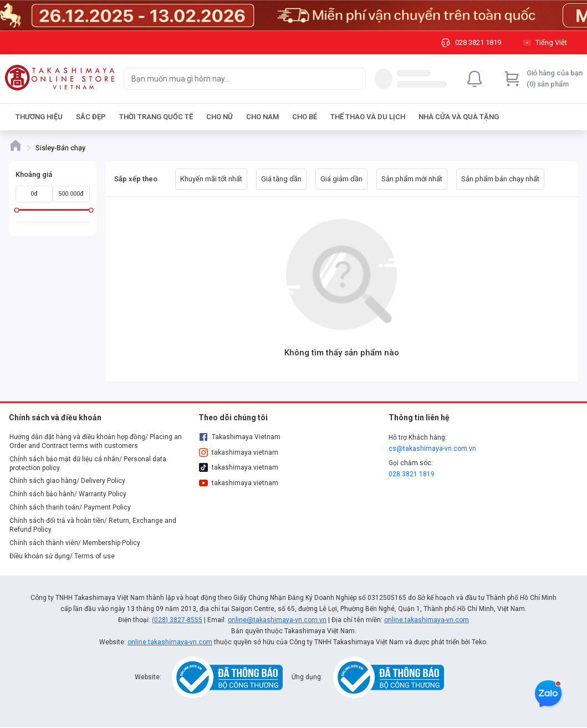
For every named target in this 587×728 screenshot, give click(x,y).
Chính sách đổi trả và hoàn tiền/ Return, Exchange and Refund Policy (93, 525)
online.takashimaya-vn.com (427, 620)
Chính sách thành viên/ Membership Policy (75, 543)
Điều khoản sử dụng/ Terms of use (62, 556)
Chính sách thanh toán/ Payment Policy (70, 507)
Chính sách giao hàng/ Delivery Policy (67, 481)
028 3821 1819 (412, 474)
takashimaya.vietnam (238, 452)
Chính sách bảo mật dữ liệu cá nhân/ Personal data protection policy (88, 464)
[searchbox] (235, 79)
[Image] (293, 16)
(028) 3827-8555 (177, 620)
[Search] (355, 79)
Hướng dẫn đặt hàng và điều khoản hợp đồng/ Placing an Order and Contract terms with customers (96, 441)
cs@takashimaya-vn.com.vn (432, 449)
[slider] (17, 210)
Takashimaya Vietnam (239, 437)
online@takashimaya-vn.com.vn (277, 620)
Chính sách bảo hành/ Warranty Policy (68, 494)
